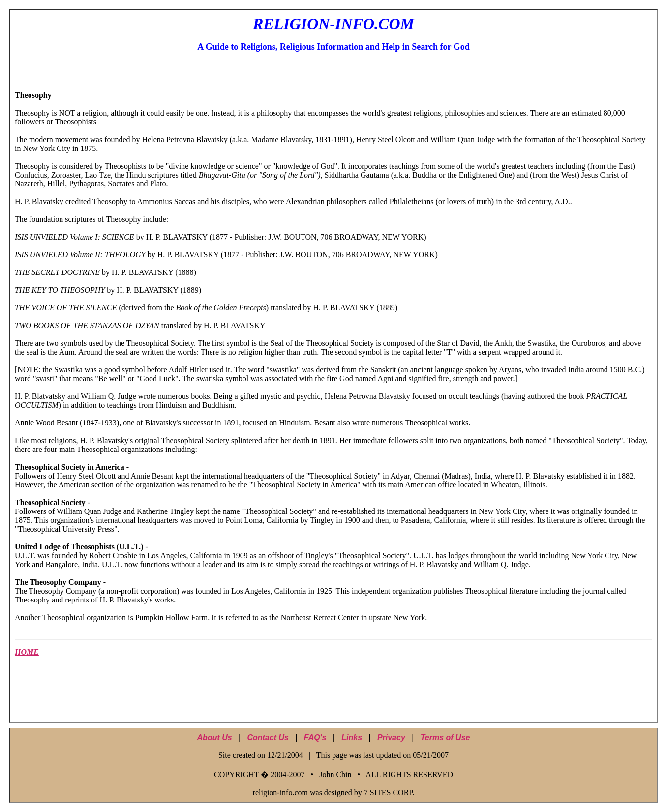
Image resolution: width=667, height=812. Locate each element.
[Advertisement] (333, 695)
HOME (27, 652)
